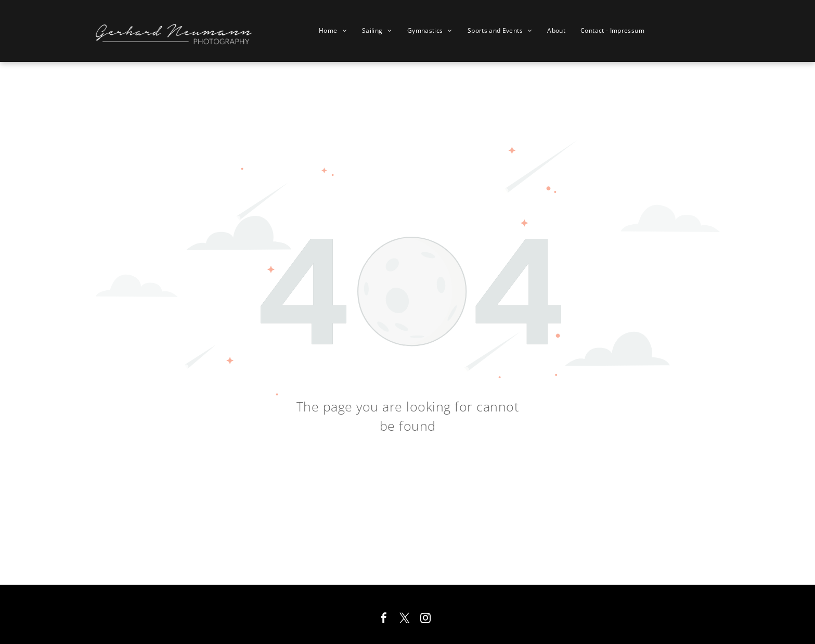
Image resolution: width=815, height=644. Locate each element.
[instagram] (425, 619)
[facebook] (384, 619)
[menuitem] (337, 31)
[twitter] (405, 619)
